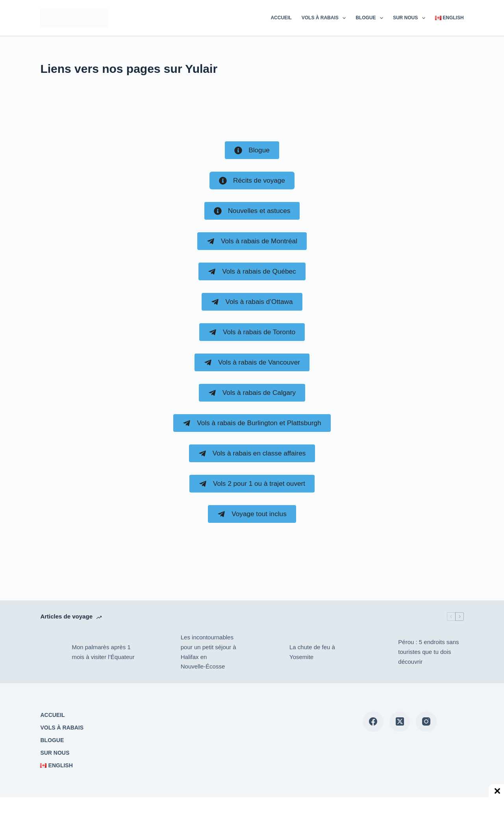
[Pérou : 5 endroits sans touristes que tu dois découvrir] (378, 652)
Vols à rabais (325, 18)
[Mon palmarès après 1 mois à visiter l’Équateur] (52, 652)
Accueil (281, 18)
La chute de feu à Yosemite (312, 652)
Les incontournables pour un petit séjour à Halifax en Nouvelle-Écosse (208, 652)
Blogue (371, 18)
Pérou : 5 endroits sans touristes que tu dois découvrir (428, 652)
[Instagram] (426, 722)
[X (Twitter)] (400, 722)
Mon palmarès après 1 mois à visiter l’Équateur (103, 652)
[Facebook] (373, 722)
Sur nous (411, 18)
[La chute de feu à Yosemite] (270, 652)
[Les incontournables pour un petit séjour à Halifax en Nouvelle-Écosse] (161, 652)
